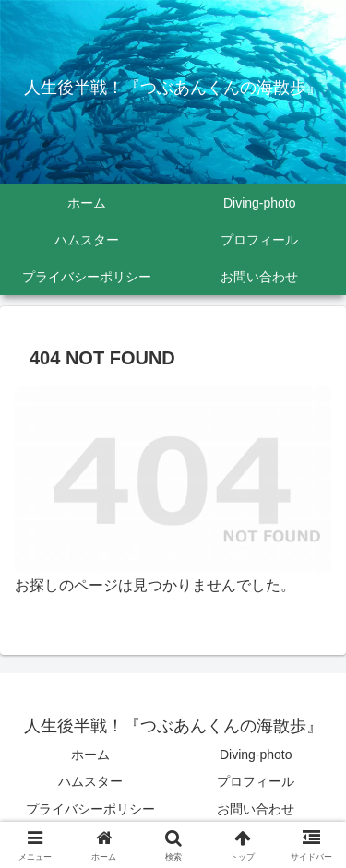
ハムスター (90, 781)
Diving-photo (256, 755)
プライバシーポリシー (90, 809)
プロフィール (256, 781)
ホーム (90, 755)
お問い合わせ (256, 809)
